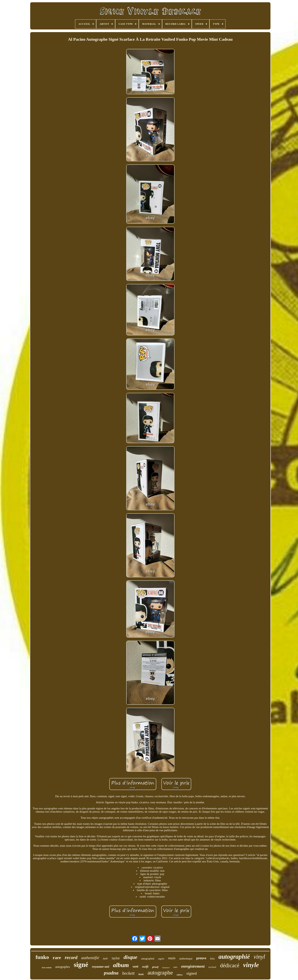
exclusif (212, 967)
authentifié (90, 958)
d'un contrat (47, 968)
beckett (128, 973)
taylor (116, 958)
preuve (201, 958)
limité (141, 974)
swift (145, 967)
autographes (63, 967)
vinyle (251, 965)
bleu (212, 959)
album (121, 965)
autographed (148, 959)
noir (106, 958)
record (71, 957)
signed (192, 973)
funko (42, 957)
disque (130, 957)
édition (180, 975)
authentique (186, 959)
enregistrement (193, 966)
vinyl (259, 957)
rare (57, 958)
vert (136, 966)
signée (161, 959)
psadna (111, 973)
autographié (234, 957)
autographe (160, 972)
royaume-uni (101, 967)
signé (81, 965)
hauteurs (166, 967)
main (172, 958)
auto (176, 967)
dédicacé (230, 965)
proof (155, 967)
